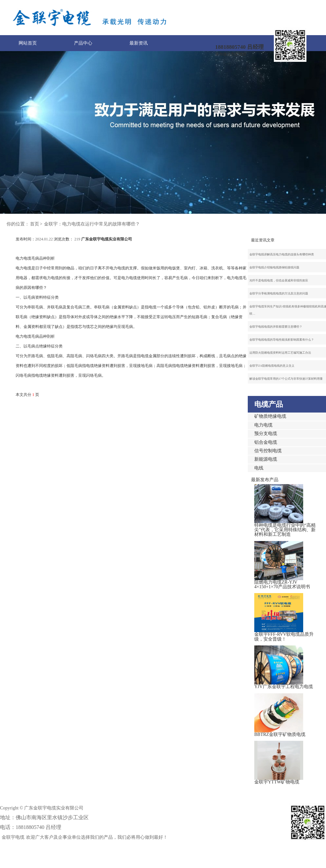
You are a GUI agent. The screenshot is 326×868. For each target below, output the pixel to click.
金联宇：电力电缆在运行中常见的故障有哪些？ (92, 224)
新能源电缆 (266, 459)
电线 (259, 468)
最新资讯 (139, 43)
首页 (35, 224)
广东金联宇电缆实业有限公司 (107, 239)
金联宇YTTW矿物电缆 (277, 782)
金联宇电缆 (13, 837)
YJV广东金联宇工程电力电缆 (284, 687)
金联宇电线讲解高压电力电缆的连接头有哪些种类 (282, 254)
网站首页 (28, 43)
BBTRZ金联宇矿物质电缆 (280, 734)
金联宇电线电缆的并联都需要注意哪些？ (276, 327)
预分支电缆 (266, 434)
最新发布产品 (265, 480)
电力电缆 (263, 425)
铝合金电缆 (266, 442)
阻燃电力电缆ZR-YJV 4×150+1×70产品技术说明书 (282, 584)
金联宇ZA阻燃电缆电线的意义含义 (272, 366)
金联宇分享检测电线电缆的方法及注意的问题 (279, 293)
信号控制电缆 (268, 451)
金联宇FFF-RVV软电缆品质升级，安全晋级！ (284, 637)
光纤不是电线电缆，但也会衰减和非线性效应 (279, 280)
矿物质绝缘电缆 (270, 416)
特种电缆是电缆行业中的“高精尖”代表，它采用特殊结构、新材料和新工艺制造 (285, 530)
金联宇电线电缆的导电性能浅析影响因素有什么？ (282, 340)
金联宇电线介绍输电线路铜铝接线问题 (274, 267)
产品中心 (83, 43)
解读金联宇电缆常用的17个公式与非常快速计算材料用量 (286, 379)
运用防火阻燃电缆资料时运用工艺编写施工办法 (280, 353)
